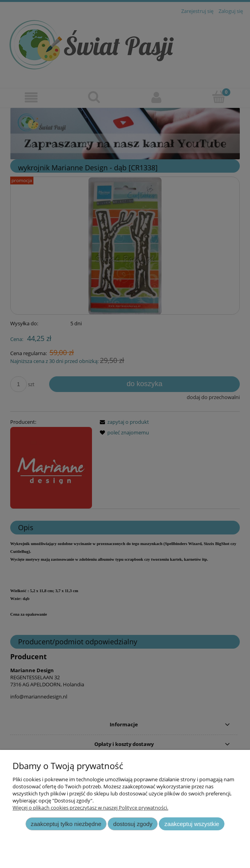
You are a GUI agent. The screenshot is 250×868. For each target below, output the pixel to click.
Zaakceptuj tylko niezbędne (66, 824)
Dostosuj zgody (133, 824)
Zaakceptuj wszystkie (192, 824)
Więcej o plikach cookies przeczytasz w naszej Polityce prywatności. (90, 808)
